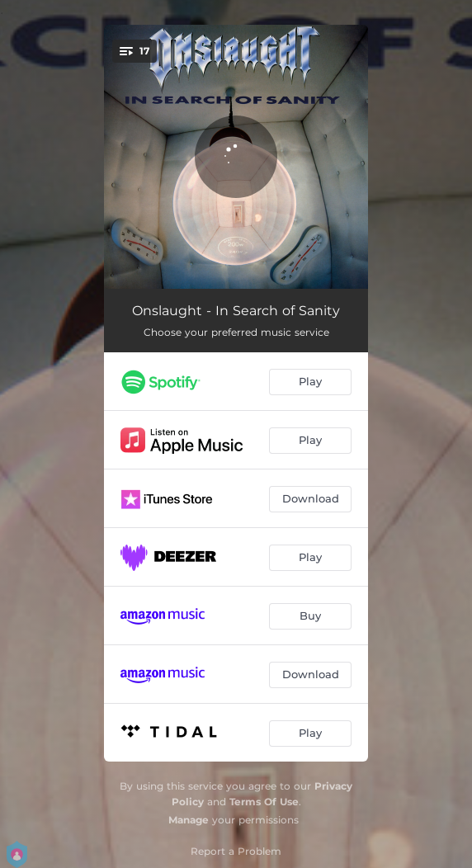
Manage (189, 820)
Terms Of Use (264, 802)
